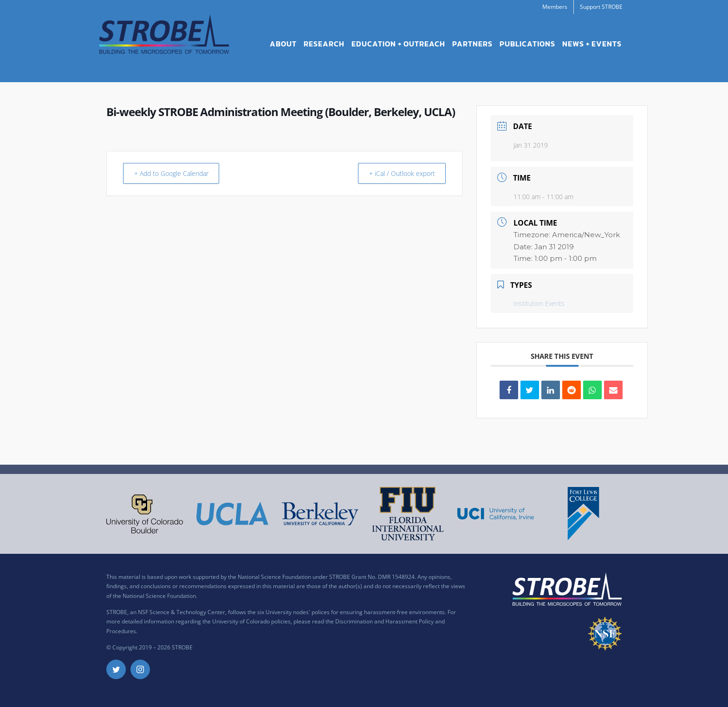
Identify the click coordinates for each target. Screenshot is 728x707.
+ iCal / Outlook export (397, 173)
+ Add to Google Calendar (177, 173)
